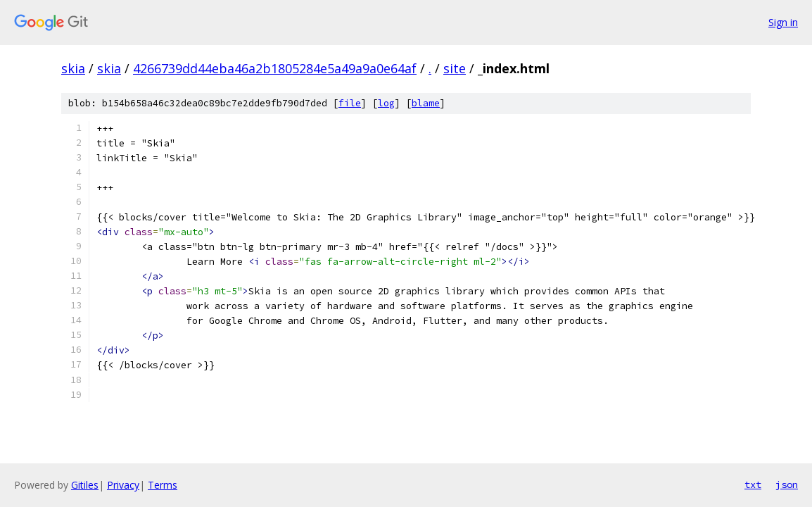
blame (426, 103)
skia (73, 68)
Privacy (123, 485)
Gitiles (85, 485)
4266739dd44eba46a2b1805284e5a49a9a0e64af (275, 68)
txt (753, 484)
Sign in (783, 22)
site (455, 68)
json (787, 484)
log (386, 103)
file (350, 103)
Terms (163, 485)
